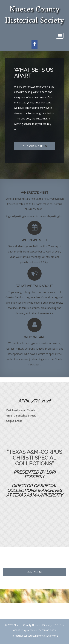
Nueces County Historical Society (35, 16)
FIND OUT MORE (35, 146)
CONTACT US (35, 572)
